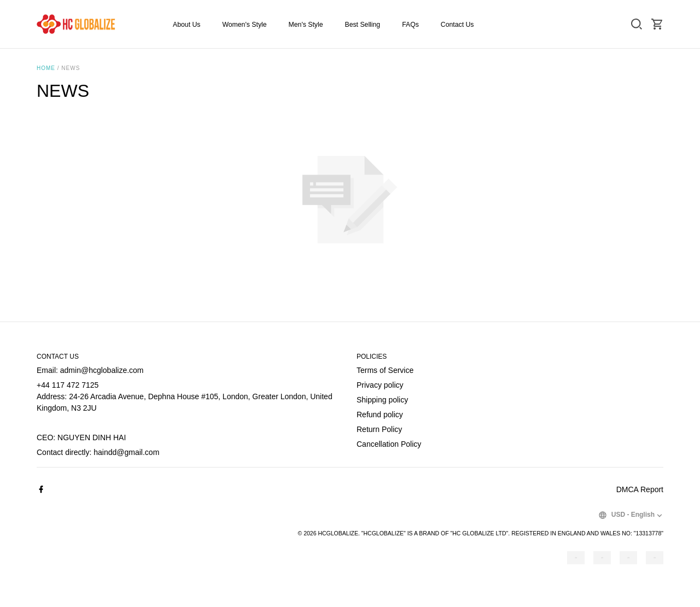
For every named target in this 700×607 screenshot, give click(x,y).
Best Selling (362, 25)
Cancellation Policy (389, 444)
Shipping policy (382, 400)
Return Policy (379, 429)
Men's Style (306, 25)
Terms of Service (385, 370)
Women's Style (244, 25)
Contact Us (457, 25)
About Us (186, 25)
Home (46, 68)
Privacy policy (380, 385)
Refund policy (380, 415)
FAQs (410, 25)
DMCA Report (640, 489)
